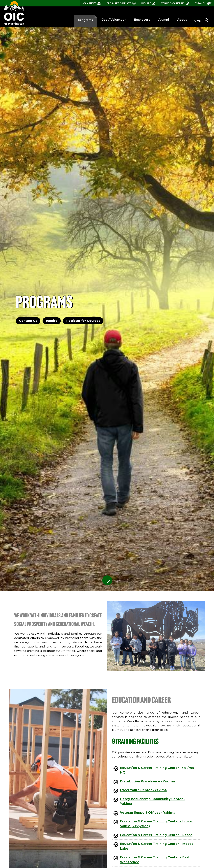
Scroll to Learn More (107, 579)
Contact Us (27, 321)
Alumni (157, 20)
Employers (135, 20)
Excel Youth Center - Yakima (143, 790)
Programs (79, 20)
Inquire (51, 321)
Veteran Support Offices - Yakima (148, 813)
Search (207, 20)
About (175, 20)
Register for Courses (83, 321)
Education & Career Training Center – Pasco (156, 835)
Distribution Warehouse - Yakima (147, 781)
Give (194, 20)
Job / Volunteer (107, 20)
